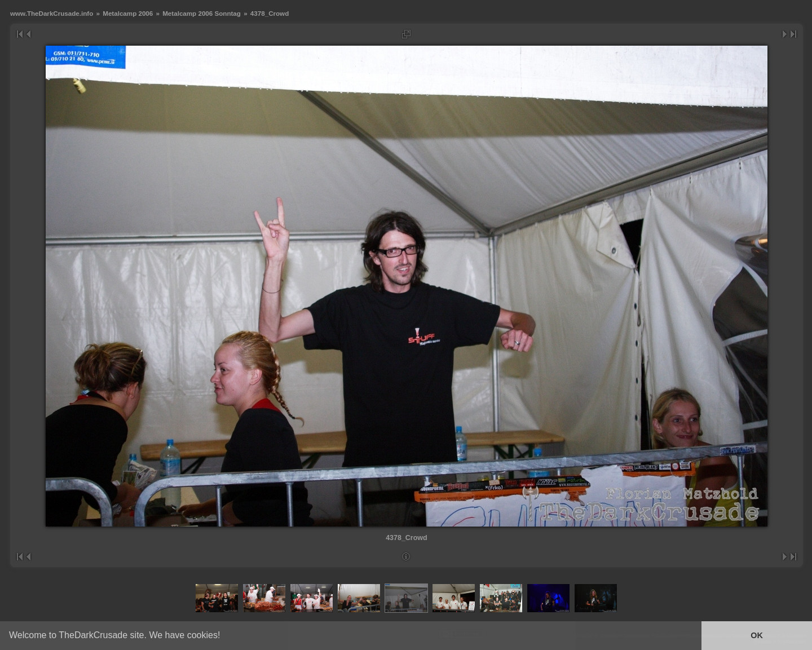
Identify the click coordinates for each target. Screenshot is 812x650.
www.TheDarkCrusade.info (52, 13)
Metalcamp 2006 (128, 13)
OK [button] (757, 635)
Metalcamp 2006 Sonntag (202, 13)
